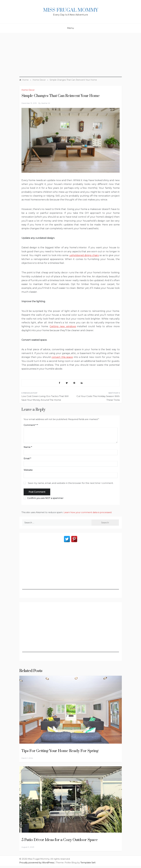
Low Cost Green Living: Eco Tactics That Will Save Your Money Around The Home (45, 398)
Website (28, 470)
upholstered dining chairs (84, 255)
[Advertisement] (71, 57)
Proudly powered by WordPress (37, 863)
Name (28, 447)
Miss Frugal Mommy (71, 10)
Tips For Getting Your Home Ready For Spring (60, 751)
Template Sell (88, 863)
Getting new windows (63, 326)
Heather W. (46, 103)
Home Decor (28, 90)
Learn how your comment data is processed (88, 512)
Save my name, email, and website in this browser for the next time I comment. (71, 483)
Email (27, 458)
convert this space (62, 357)
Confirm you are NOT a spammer (43, 498)
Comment (30, 425)
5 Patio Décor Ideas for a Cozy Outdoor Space (60, 840)
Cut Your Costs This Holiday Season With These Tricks (98, 398)
